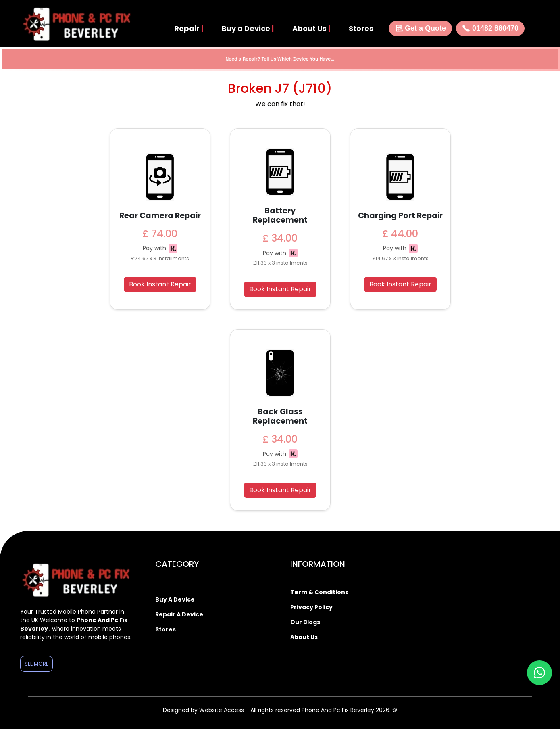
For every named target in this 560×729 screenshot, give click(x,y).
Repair (189, 28)
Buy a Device (248, 28)
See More (36, 664)
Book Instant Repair (160, 284)
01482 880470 (490, 28)
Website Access (222, 710)
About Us (311, 28)
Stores (361, 28)
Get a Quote (420, 28)
